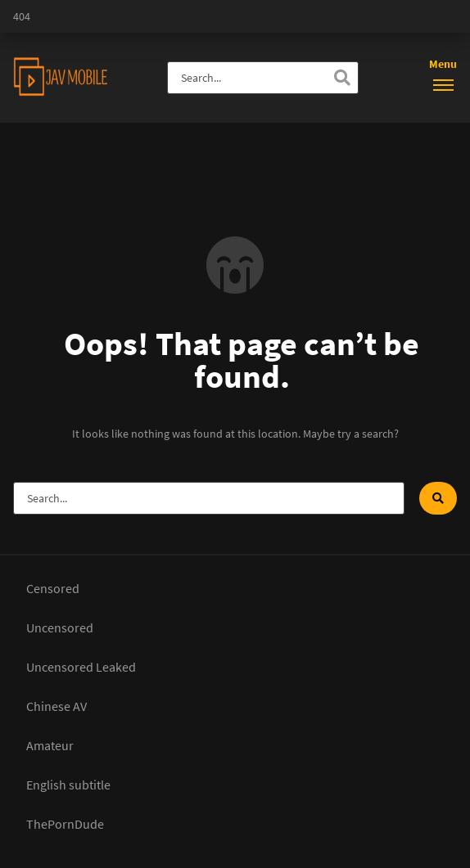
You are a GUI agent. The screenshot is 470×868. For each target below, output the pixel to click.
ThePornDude (65, 824)
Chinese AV (56, 706)
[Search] (342, 78)
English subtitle (68, 785)
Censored (53, 588)
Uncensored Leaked (81, 667)
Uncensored (60, 627)
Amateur (50, 745)
